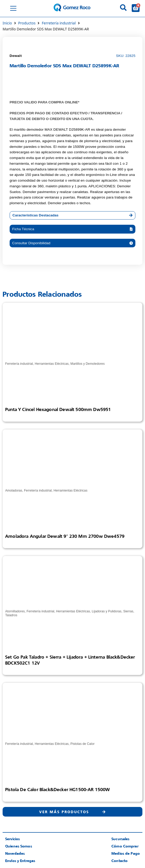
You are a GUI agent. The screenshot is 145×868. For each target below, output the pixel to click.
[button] (72, 229)
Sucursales (120, 839)
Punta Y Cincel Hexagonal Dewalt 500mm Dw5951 (58, 409)
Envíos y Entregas (20, 861)
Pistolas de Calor (83, 744)
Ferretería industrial (59, 23)
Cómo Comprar (125, 846)
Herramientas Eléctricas (52, 364)
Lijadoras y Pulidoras (107, 611)
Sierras (128, 611)
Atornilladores (15, 611)
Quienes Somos (19, 846)
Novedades (15, 853)
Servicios (12, 839)
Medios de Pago (126, 853)
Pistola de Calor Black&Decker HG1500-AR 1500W (58, 789)
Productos (27, 23)
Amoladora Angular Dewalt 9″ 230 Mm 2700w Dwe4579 (65, 536)
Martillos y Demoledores (88, 364)
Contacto (119, 861)
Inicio (7, 23)
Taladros (11, 615)
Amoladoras (14, 491)
